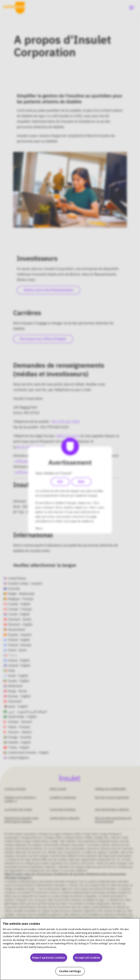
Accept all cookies (88, 958)
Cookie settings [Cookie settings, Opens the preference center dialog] (70, 971)
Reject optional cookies (49, 958)
